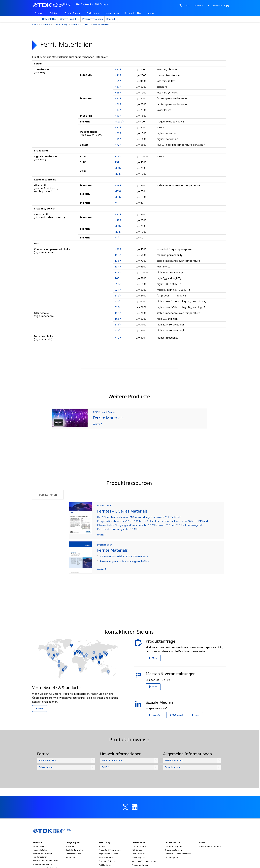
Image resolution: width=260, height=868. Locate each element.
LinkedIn (156, 715)
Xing (197, 715)
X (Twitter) (178, 715)
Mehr (41, 708)
